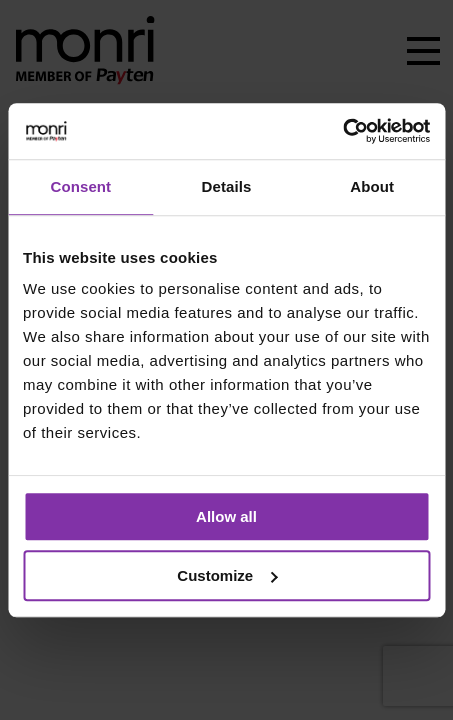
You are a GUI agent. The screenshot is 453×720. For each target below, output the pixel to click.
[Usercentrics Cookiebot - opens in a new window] (342, 131)
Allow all (226, 516)
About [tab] (372, 186)
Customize (227, 575)
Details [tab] (227, 186)
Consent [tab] (80, 186)
